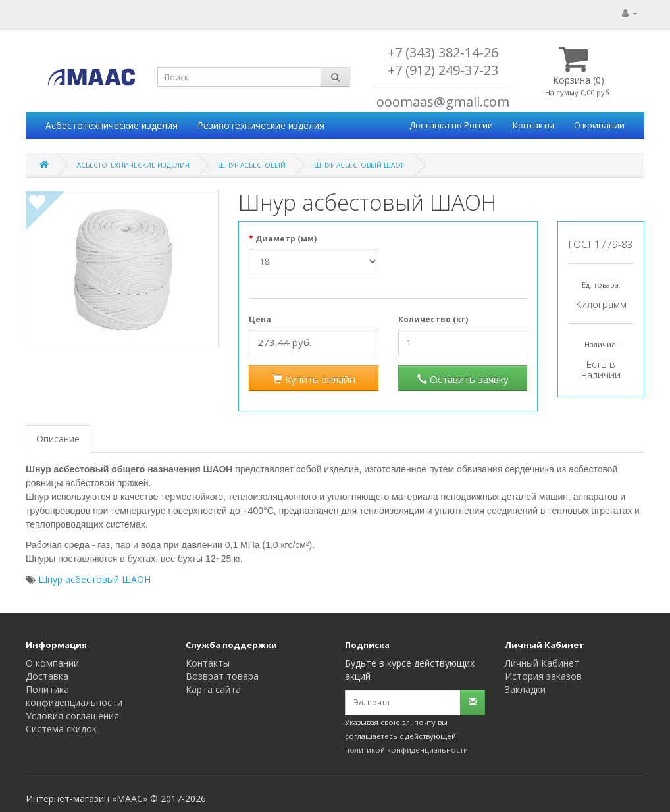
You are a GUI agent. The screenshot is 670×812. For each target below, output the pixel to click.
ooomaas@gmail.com (443, 102)
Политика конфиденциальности (74, 696)
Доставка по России (451, 125)
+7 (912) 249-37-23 (443, 70)
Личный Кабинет (542, 663)
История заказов (543, 676)
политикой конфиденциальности (406, 750)
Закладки (525, 689)
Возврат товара (222, 676)
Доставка (47, 676)
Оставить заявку (463, 379)
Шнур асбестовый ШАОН (94, 579)
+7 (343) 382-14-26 (443, 52)
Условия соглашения (72, 716)
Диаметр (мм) (286, 239)
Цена (260, 319)
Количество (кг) (433, 319)
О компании (599, 125)
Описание (58, 439)
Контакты (533, 125)
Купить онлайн (314, 379)
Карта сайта (213, 689)
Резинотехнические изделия (261, 125)
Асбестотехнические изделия (112, 125)
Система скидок (61, 729)
